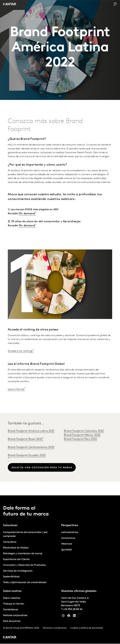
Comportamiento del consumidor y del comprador (25, 534)
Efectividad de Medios (16, 548)
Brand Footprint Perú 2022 (80, 447)
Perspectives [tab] (70, 526)
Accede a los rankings (20, 359)
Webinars (67, 544)
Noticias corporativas (15, 616)
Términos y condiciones (55, 628)
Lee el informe (16, 397)
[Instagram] (63, 617)
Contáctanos (11, 610)
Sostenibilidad (11, 577)
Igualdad (66, 550)
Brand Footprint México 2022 (82, 443)
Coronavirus (68, 538)
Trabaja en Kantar (14, 604)
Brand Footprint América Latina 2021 (31, 439)
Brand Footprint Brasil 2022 (25, 447)
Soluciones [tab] (10, 526)
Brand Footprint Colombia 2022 (84, 439)
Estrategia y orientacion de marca (23, 554)
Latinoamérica (70, 533)
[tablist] (60, 570)
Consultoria (10, 542)
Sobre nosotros (12, 598)
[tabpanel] (31, 558)
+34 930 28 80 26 (73, 609)
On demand (27, 221)
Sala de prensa (12, 621)
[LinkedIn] (74, 617)
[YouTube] (80, 617)
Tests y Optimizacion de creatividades (25, 583)
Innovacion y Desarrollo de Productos (24, 565)
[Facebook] (69, 617)
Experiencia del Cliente (16, 560)
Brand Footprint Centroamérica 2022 (31, 455)
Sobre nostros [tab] (12, 591)
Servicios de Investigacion (18, 571)
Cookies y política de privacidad (86, 628)
